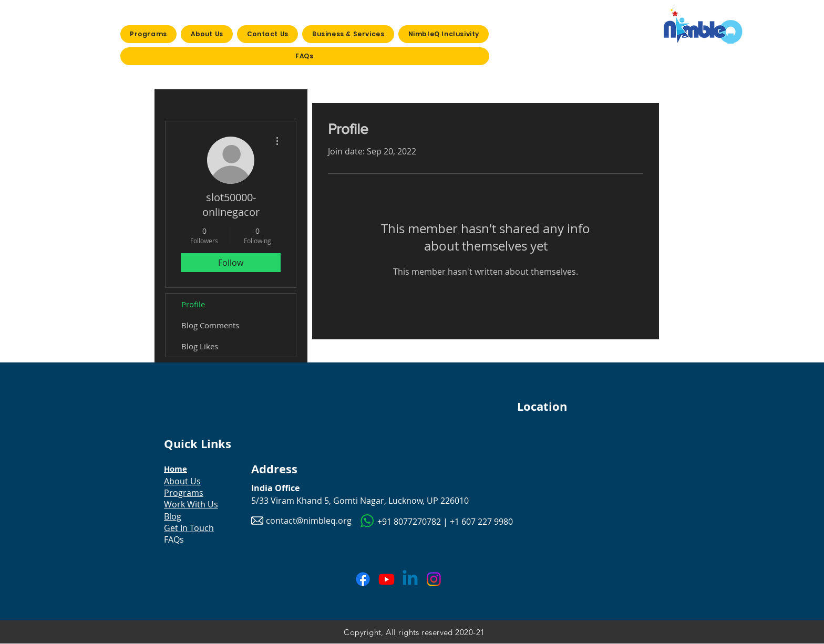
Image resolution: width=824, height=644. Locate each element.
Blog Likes (200, 346)
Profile (193, 304)
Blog (173, 516)
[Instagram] (434, 579)
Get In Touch (189, 528)
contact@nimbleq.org (309, 521)
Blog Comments (210, 325)
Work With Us (191, 504)
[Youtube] (387, 579)
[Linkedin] (410, 579)
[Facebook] (363, 579)
